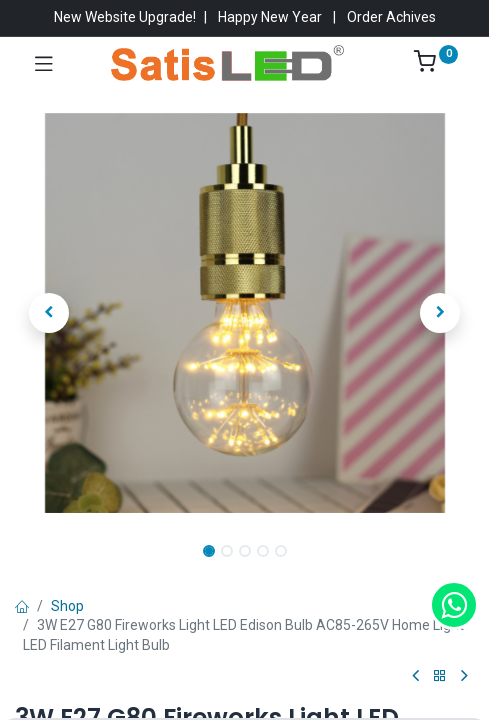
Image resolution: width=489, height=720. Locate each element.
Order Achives (391, 17)
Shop (67, 606)
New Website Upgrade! (125, 17)
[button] (49, 313)
